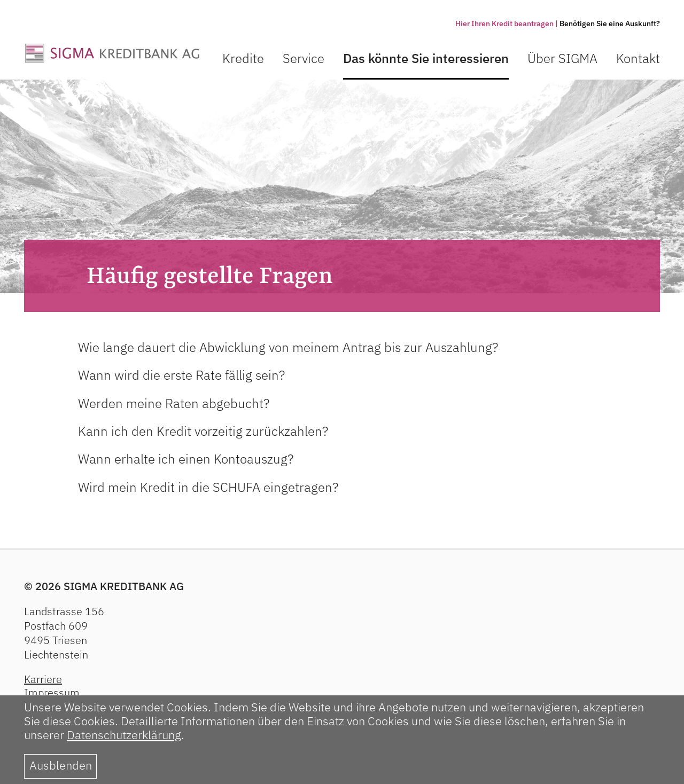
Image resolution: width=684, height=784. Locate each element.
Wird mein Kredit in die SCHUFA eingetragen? (208, 487)
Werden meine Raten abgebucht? (174, 403)
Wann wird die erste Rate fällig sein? (181, 375)
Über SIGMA (562, 58)
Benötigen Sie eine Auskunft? (610, 23)
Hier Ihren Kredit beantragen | (507, 23)
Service (304, 58)
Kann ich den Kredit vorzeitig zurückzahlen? (203, 431)
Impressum (52, 692)
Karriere (43, 679)
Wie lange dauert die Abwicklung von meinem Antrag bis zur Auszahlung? (288, 347)
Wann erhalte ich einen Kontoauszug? (186, 459)
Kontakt (638, 58)
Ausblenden (61, 765)
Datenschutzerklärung (124, 735)
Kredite (243, 58)
